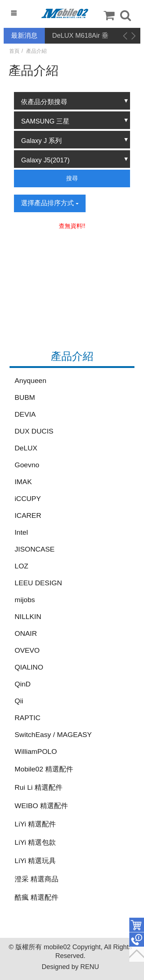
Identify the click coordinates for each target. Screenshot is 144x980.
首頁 (14, 51)
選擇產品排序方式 (50, 203)
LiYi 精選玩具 (35, 861)
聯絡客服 (137, 940)
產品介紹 (36, 51)
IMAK (23, 482)
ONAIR (26, 633)
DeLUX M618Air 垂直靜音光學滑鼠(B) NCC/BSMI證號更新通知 (82, 36)
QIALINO (29, 667)
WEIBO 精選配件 (41, 806)
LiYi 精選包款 (35, 842)
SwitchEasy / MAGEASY (53, 735)
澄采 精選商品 (37, 879)
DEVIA (25, 414)
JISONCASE (35, 549)
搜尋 (72, 178)
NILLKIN (28, 617)
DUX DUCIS (34, 431)
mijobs (25, 600)
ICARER (28, 515)
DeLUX (26, 448)
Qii (19, 701)
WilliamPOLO (36, 751)
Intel (21, 532)
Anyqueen (30, 381)
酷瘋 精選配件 (37, 897)
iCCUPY (28, 499)
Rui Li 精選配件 (39, 787)
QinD (23, 684)
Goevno (27, 465)
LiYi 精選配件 (35, 824)
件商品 (137, 925)
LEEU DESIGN (38, 583)
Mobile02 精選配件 (44, 769)
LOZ (21, 566)
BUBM (25, 397)
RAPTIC (28, 718)
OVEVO (27, 650)
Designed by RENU (70, 967)
